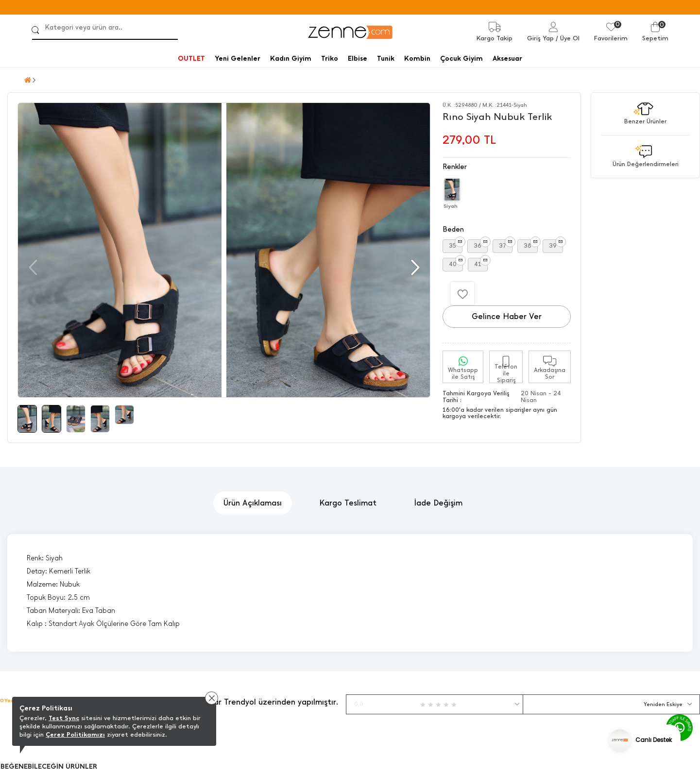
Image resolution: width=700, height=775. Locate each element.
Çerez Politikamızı (75, 734)
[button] (414, 268)
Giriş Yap (540, 38)
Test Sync (64, 718)
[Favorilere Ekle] (462, 293)
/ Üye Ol (568, 38)
